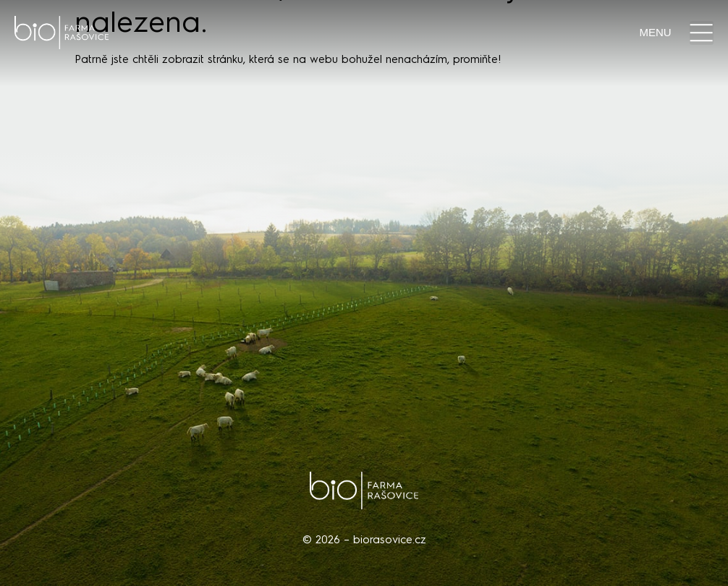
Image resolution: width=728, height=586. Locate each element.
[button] (702, 33)
